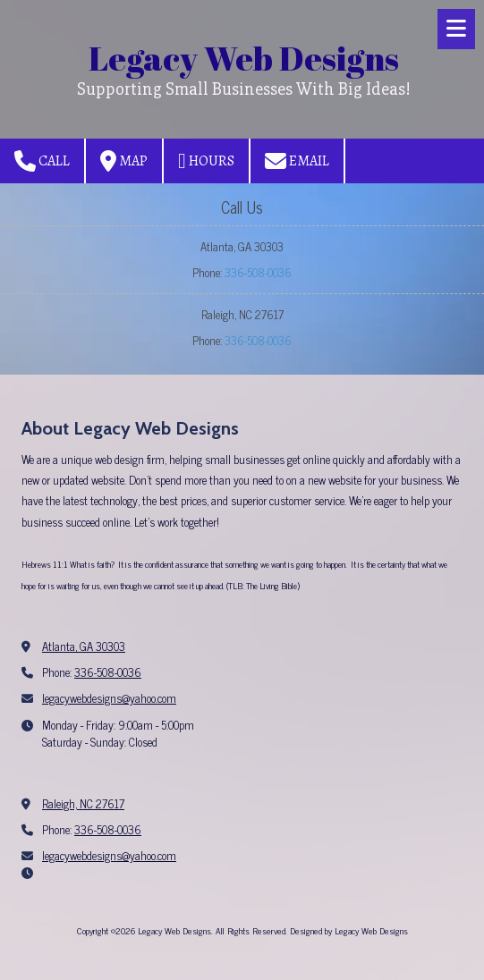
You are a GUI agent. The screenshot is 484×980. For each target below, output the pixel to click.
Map (124, 161)
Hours (206, 161)
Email (297, 161)
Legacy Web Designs (244, 58)
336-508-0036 (258, 272)
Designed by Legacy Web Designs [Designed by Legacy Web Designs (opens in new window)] (349, 930)
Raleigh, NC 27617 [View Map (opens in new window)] (83, 803)
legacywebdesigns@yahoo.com (109, 698)
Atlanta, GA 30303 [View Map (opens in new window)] (84, 646)
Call (42, 161)
